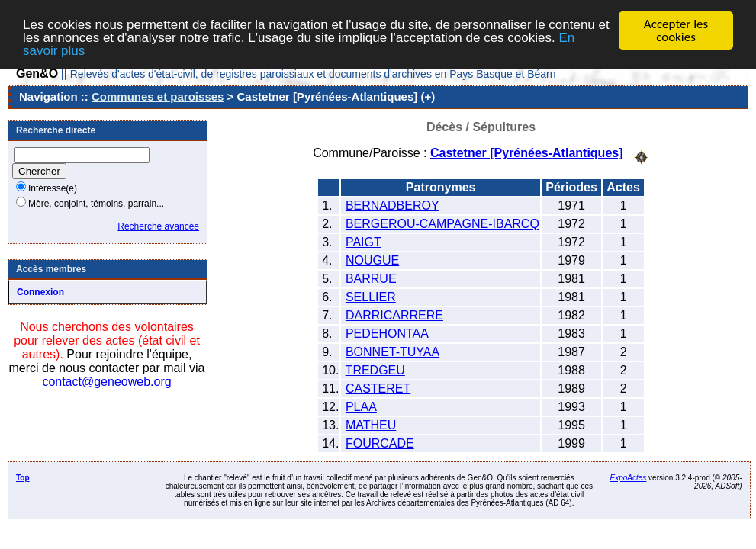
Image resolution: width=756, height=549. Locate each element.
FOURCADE (380, 443)
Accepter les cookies (676, 30)
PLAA (361, 406)
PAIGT (364, 241)
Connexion (40, 292)
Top (23, 477)
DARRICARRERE (394, 315)
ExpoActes (629, 477)
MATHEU (371, 424)
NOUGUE (372, 260)
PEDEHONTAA (387, 333)
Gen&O (37, 74)
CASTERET (378, 388)
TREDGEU (375, 369)
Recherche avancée (158, 226)
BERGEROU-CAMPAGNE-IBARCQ (442, 223)
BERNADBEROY (392, 205)
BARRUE (371, 278)
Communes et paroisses (158, 96)
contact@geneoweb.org (106, 382)
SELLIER (371, 296)
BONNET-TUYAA (392, 351)
